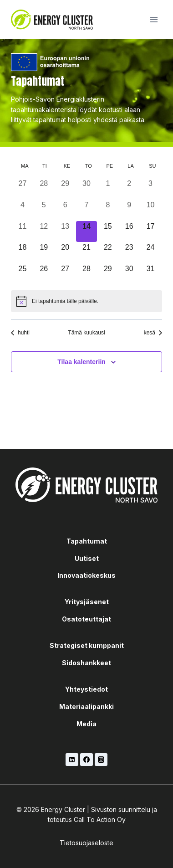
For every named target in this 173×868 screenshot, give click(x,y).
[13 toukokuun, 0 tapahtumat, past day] (65, 232)
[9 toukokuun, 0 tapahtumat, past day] (129, 210)
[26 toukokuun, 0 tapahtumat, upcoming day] (44, 274)
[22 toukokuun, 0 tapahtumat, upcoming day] (108, 253)
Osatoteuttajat (86, 619)
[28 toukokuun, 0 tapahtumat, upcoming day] (87, 274)
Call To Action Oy (100, 819)
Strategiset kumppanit (87, 645)
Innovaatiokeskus (86, 575)
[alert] (86, 301)
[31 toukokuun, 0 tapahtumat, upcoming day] (150, 274)
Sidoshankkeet (86, 663)
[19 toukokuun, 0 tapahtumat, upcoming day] (44, 253)
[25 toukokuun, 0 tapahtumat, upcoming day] (23, 274)
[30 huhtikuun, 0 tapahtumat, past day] (87, 189)
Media (86, 724)
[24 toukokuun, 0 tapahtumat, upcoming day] (150, 253)
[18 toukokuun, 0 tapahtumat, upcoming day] (23, 253)
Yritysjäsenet (87, 602)
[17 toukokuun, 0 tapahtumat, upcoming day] (150, 232)
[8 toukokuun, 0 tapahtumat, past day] (108, 210)
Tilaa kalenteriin (81, 362)
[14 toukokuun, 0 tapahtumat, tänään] (87, 232)
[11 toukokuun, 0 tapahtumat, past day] (23, 232)
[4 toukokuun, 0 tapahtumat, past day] (23, 210)
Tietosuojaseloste (86, 843)
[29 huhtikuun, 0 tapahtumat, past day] (65, 189)
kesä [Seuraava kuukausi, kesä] (153, 333)
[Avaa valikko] (154, 19)
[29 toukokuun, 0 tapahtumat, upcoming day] (108, 274)
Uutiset (87, 558)
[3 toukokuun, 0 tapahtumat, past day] (150, 189)
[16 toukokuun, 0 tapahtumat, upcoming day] (129, 232)
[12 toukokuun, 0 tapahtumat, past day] (44, 232)
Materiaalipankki (86, 706)
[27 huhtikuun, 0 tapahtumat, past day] (23, 189)
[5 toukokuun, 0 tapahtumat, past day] (44, 210)
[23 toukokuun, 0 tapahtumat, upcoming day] (129, 253)
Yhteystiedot (86, 689)
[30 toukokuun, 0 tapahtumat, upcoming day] (129, 274)
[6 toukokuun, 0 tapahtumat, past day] (65, 210)
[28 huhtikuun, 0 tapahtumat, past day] (44, 189)
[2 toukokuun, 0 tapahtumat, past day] (129, 189)
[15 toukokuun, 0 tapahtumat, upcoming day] (108, 232)
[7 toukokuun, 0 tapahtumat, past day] (87, 210)
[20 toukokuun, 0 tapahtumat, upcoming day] (65, 253)
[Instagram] (101, 760)
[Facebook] (86, 760)
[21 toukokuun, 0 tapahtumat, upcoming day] (87, 253)
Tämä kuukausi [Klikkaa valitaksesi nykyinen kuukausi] (86, 333)
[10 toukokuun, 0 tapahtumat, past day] (150, 210)
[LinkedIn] (72, 760)
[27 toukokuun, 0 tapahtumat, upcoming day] (65, 274)
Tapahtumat (87, 541)
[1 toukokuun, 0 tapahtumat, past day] (108, 189)
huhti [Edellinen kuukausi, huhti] (20, 333)
